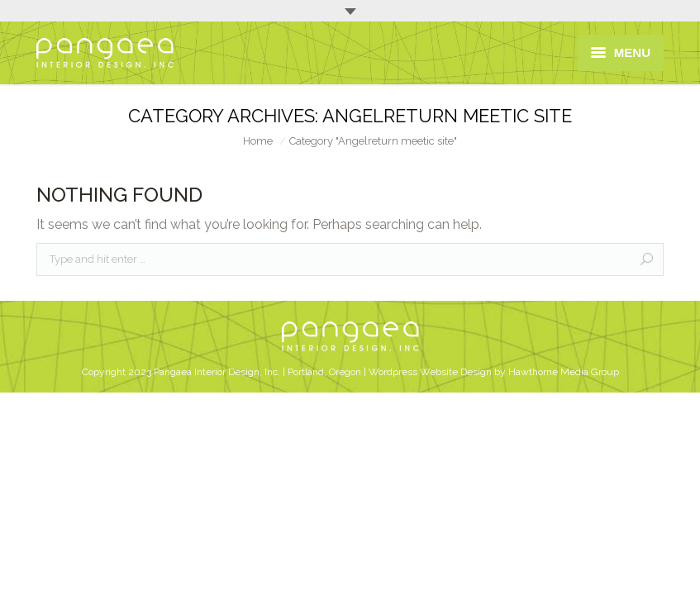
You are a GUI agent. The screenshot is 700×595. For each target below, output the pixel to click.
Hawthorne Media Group (564, 372)
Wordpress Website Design (430, 372)
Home (258, 141)
